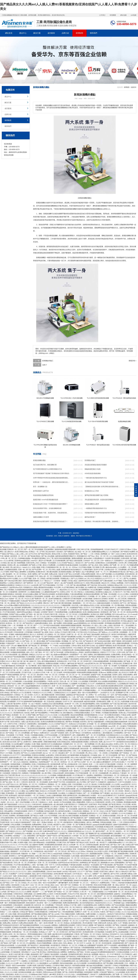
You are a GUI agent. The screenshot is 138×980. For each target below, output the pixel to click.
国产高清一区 (91, 639)
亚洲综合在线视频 (39, 755)
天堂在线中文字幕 (132, 800)
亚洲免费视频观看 (97, 549)
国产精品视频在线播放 (39, 914)
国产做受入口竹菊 (35, 565)
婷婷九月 (111, 778)
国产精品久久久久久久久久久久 (17, 778)
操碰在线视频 (128, 901)
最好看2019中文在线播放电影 (52, 744)
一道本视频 (53, 751)
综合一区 (56, 610)
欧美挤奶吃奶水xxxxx (9, 847)
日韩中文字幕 (12, 724)
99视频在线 (100, 970)
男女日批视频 (103, 804)
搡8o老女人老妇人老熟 (41, 867)
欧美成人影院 (112, 923)
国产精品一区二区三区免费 (28, 957)
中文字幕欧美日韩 (12, 697)
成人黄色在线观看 (83, 740)
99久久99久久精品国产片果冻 (81, 757)
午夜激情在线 (39, 851)
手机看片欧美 (5, 822)
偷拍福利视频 (45, 945)
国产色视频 (118, 849)
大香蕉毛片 (22, 724)
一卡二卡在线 (53, 646)
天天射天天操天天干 (112, 549)
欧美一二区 (22, 576)
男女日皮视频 (31, 610)
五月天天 (87, 608)
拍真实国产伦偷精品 (45, 965)
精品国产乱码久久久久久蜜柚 (15, 791)
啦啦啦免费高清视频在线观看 (71, 625)
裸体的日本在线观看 (81, 880)
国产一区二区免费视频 (91, 793)
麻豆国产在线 (105, 845)
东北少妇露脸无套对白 (128, 934)
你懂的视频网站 (131, 903)
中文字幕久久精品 (97, 668)
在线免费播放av (128, 894)
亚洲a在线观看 (13, 968)
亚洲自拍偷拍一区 (76, 847)
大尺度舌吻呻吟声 (65, 735)
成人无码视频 (107, 840)
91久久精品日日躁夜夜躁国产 (21, 822)
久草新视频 (29, 632)
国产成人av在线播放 (65, 849)
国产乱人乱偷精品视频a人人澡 (107, 838)
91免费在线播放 (21, 907)
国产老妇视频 (107, 574)
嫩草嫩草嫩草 (64, 883)
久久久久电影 (11, 941)
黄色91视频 (41, 641)
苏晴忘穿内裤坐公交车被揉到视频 (67, 755)
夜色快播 (19, 594)
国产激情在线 (37, 896)
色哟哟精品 (84, 863)
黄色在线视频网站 (40, 681)
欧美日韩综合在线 (86, 726)
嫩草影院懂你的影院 (47, 719)
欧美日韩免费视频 (17, 898)
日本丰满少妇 (78, 874)
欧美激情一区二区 (19, 715)
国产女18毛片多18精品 (49, 628)
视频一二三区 (37, 854)
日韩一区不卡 (123, 719)
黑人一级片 (39, 923)
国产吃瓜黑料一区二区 (40, 570)
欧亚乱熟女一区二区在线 (29, 769)
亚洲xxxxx (102, 672)
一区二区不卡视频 (46, 688)
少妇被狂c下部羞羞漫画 (128, 726)
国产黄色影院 (14, 780)
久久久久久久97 (95, 880)
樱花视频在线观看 (120, 690)
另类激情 (115, 813)
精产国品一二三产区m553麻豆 (88, 717)
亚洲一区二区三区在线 (91, 912)
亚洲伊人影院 (117, 675)
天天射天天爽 (101, 628)
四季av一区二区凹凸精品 (98, 695)
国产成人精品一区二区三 (12, 782)
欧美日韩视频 (6, 744)
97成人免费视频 (118, 840)
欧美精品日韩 (62, 661)
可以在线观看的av (102, 601)
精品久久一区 (104, 954)
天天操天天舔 (27, 672)
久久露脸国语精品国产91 (50, 592)
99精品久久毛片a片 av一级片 (40, 655)
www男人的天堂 (45, 840)
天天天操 (72, 628)
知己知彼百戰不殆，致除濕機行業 (45, 465)
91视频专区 (102, 782)
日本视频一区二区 (95, 596)
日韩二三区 (77, 751)
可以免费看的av (84, 590)
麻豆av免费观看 (94, 769)
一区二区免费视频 (46, 939)
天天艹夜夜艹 (57, 737)
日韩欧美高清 (114, 601)
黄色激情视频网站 (89, 704)
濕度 (85, 261)
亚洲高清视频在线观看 (71, 780)
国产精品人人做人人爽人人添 (18, 554)
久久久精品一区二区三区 (51, 677)
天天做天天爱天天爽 (68, 632)
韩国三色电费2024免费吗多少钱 (95, 706)
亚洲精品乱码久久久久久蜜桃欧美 (94, 751)
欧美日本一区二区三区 (9, 710)
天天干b (20, 702)
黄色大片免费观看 (49, 565)
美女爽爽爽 (101, 858)
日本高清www (102, 829)
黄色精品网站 (71, 869)
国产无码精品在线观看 (52, 637)
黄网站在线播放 (80, 822)
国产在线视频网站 (118, 800)
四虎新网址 (130, 910)
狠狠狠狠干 (15, 851)
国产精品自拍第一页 (81, 695)
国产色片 (44, 916)
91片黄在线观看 (12, 655)
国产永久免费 (43, 574)
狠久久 (118, 872)
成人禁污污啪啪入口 (69, 670)
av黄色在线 (94, 742)
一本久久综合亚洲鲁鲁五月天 (107, 795)
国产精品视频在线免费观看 (30, 925)
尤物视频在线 (101, 684)
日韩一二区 (12, 625)
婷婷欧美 (133, 854)
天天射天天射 (131, 728)
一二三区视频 (96, 840)
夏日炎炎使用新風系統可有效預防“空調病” (99, 482)
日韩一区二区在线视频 (55, 657)
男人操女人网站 (30, 760)
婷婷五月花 (106, 757)
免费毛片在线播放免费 (72, 748)
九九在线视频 (120, 972)
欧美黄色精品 (122, 634)
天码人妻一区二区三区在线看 (127, 816)
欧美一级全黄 (59, 766)
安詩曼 (59, 209)
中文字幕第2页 (127, 954)
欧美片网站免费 (104, 760)
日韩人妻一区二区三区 (9, 558)
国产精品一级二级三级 (34, 614)
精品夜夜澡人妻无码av (91, 791)
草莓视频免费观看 (76, 800)
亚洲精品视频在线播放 (83, 650)
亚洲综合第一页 (126, 775)
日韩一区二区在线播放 (19, 771)
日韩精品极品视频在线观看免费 (116, 722)
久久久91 (122, 813)
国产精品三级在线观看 (75, 561)
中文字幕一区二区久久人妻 (11, 800)
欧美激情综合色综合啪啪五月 (72, 570)
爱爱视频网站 (120, 863)
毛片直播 (96, 567)
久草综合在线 (117, 663)
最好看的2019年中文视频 (9, 578)
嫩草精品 (20, 746)
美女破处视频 (107, 675)
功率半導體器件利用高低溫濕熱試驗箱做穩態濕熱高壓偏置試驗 (51, 478)
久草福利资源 (22, 648)
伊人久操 (107, 950)
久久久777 (81, 872)
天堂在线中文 (115, 934)
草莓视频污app (119, 903)
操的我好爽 (71, 639)
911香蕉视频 (31, 657)
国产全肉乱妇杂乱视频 (103, 641)
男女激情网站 (49, 549)
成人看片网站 (47, 773)
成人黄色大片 (9, 552)
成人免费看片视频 (33, 791)
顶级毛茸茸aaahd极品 (25, 612)
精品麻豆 (62, 753)
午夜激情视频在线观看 (124, 867)
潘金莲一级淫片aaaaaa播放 (16, 965)
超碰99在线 (83, 809)
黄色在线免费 (79, 702)
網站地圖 (123, 15)
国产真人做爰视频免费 (96, 722)
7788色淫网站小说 (56, 713)
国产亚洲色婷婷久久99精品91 (47, 858)
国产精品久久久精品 (114, 912)
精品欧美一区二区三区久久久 (10, 659)
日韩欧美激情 (88, 570)
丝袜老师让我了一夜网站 (50, 818)
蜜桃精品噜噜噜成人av (76, 831)
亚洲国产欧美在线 (40, 901)
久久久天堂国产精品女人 (66, 563)
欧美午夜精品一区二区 (104, 679)
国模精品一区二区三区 (91, 811)
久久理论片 (12, 869)
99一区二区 (129, 957)
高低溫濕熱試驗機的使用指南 (43, 495)
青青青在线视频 (131, 605)
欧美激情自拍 (19, 713)
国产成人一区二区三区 (28, 675)
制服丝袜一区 (26, 854)
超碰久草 (33, 661)
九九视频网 (73, 684)
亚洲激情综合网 (68, 650)
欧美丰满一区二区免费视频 (126, 657)
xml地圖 (134, 15)
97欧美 (77, 934)
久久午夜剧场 (25, 706)
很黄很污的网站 (51, 959)
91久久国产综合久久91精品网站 (76, 887)
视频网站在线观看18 (7, 585)
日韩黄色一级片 (16, 867)
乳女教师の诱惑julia (29, 699)
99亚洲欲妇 (5, 820)
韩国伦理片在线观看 (53, 746)
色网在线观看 (119, 963)
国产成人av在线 (54, 914)
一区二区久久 (109, 939)
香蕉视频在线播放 (116, 661)
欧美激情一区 (65, 610)
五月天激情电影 (95, 869)
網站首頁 (9, 33)
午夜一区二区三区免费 (54, 672)
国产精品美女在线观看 (47, 594)
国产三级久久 (5, 936)
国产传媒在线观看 (11, 804)
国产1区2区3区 (65, 679)
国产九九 (74, 578)
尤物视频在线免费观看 (44, 941)
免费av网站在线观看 (27, 923)
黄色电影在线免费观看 (64, 719)
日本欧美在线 (77, 811)
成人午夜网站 (62, 968)
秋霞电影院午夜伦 (34, 847)
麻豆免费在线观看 (50, 829)
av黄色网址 (50, 755)
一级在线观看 (47, 847)
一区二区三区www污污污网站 (94, 927)
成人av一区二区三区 (50, 753)
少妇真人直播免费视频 (54, 795)
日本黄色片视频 (58, 965)
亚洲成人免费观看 (46, 766)
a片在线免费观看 (6, 905)
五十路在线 (93, 784)
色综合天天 (80, 563)
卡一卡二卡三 (118, 578)
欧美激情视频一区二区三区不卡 (53, 668)
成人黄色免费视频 (124, 887)
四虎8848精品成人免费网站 (57, 952)
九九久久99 (73, 746)
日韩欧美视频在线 (41, 912)
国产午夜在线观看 (107, 865)
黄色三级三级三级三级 (21, 661)
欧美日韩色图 (63, 684)
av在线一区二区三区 (94, 943)
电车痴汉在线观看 (53, 578)
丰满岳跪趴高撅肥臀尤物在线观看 (111, 766)
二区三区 (57, 876)
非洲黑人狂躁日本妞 (101, 872)
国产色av (114, 845)
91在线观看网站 (120, 829)
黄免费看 (118, 833)
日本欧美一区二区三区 (92, 561)
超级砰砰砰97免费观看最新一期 (35, 702)
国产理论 (111, 628)
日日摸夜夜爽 (90, 697)
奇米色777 (103, 842)
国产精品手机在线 (45, 554)
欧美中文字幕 (5, 722)
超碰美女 (118, 894)
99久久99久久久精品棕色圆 (53, 854)
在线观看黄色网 (118, 943)
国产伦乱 (111, 936)
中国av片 (80, 838)
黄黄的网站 (32, 836)
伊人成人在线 (57, 740)
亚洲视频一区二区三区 (25, 625)
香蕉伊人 (128, 791)
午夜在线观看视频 (74, 959)
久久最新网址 (41, 699)
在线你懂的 (128, 686)
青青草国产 (4, 827)
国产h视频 (47, 896)
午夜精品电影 (72, 813)
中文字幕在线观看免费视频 (105, 697)
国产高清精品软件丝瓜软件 (10, 925)
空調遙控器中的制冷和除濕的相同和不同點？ (100, 513)
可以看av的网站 (97, 800)
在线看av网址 (35, 787)
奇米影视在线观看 (70, 672)
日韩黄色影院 (100, 802)
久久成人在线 (45, 616)
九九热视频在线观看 (72, 688)
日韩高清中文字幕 (128, 623)
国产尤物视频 (5, 825)
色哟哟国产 (4, 762)
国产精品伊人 (81, 639)
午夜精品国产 (11, 643)
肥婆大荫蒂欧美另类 (70, 795)
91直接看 (108, 932)
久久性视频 (52, 775)
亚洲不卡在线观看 (124, 927)
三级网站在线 (53, 813)
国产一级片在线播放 (124, 610)
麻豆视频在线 (68, 713)
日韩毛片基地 (76, 646)
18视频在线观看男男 (109, 648)
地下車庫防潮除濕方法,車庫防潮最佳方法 (47, 469)
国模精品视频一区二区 (46, 918)
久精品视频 (83, 916)
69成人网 (110, 751)
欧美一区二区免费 (111, 666)
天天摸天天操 (120, 697)
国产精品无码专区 (76, 932)
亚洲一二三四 (118, 822)
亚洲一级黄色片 (75, 771)
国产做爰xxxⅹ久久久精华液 (109, 632)
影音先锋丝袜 (130, 574)
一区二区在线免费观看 (105, 690)
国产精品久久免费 (37, 816)
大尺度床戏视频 (91, 778)
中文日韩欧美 (78, 648)
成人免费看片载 (91, 587)
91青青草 (121, 795)
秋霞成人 (67, 923)
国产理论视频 (14, 769)
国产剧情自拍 (71, 957)
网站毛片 (47, 603)
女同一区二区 (35, 748)
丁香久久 (109, 970)
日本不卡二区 (110, 740)
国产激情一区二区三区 (66, 970)
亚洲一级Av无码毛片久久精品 (16, 838)
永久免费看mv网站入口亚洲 (43, 894)
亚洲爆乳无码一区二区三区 (73, 744)
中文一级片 (56, 896)
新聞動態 (79, 33)
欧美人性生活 (93, 809)
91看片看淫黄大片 (71, 804)
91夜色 (103, 912)
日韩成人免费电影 (69, 740)
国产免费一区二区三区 (118, 565)
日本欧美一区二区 (55, 910)
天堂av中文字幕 (74, 894)
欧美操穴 (101, 740)
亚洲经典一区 (112, 706)
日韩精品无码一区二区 (41, 608)
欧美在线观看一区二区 (25, 679)
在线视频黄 (87, 800)
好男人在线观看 (99, 876)
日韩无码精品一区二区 (112, 775)
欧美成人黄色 (27, 867)
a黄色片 (112, 872)
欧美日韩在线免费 (119, 646)
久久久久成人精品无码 (130, 912)
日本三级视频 (54, 760)
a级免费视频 (122, 945)
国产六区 (68, 885)
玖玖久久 (9, 661)
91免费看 (17, 889)
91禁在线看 (125, 558)
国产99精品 (7, 715)
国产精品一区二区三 (43, 652)
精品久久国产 (6, 646)
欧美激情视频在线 (91, 715)
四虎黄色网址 (32, 724)
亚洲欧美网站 (116, 655)
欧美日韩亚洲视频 (65, 690)
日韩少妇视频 (16, 825)
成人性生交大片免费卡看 (128, 672)
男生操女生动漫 (34, 722)
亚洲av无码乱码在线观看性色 (67, 898)
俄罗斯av (69, 722)
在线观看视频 (51, 842)
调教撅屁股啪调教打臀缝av (22, 880)
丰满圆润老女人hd (67, 876)
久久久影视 (116, 784)
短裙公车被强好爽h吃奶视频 (108, 688)
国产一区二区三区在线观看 (75, 753)
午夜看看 (66, 630)
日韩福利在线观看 (21, 811)
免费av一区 (121, 910)
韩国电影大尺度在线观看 (34, 596)
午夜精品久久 (43, 802)
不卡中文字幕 (23, 845)
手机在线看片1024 (109, 650)
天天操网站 (84, 936)
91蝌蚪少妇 (16, 737)
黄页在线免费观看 (24, 914)
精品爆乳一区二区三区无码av (16, 574)
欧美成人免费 (30, 713)
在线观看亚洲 (128, 849)
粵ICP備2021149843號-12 (84, 536)
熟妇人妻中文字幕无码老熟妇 (43, 874)
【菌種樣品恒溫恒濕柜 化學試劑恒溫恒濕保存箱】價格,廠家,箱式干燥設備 (103, 487)
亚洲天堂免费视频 (90, 847)
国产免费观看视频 (67, 880)
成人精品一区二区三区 (83, 552)
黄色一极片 (62, 813)
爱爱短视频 (28, 894)
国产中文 (124, 603)
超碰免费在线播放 (42, 623)
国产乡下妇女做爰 (57, 652)
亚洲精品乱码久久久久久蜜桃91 (66, 693)
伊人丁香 (50, 558)
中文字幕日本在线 (41, 751)
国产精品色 (34, 939)
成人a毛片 (128, 793)
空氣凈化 (116, 206)
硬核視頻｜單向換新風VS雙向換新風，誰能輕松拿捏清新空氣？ (103, 521)
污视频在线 (34, 840)
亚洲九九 (41, 959)
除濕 (50, 206)
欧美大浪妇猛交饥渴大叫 (122, 677)
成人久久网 (47, 740)
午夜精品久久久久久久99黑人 (43, 693)
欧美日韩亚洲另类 (114, 621)
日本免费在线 (87, 733)
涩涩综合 (107, 800)
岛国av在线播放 (129, 581)
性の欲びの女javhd (114, 771)
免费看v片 (79, 912)
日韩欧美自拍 (57, 717)
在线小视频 (36, 567)
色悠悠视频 (32, 771)
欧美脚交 (109, 925)
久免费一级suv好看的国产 (49, 833)
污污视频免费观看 (50, 970)
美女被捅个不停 (33, 576)
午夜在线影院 (74, 659)
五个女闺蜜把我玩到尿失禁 (40, 643)
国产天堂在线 (79, 787)
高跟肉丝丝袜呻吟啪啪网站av (73, 576)
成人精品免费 (58, 804)
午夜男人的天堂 (53, 681)
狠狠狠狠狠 (77, 603)
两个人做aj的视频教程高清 (31, 686)
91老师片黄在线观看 (113, 558)
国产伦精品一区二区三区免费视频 (18, 733)
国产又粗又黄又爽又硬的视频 (61, 603)
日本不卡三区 (68, 702)
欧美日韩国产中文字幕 (57, 782)
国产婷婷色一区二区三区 (29, 784)
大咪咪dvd (127, 856)
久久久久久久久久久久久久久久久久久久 (46, 605)
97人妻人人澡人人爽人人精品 (102, 625)
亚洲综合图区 (110, 858)
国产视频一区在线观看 (109, 594)
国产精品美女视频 (51, 809)
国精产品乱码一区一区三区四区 (54, 601)
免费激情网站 (37, 825)
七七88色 (10, 583)
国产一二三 (38, 625)
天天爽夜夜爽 (17, 681)
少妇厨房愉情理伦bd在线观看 (122, 590)
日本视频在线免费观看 (43, 650)
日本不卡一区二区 (121, 628)
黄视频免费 (131, 619)
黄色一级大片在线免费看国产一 (89, 693)
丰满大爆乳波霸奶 (70, 977)
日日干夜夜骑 (13, 910)
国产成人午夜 (77, 641)
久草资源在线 (98, 939)
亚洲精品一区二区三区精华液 (83, 885)
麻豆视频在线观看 (48, 695)
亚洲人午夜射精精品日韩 (50, 567)
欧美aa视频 (120, 968)
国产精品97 (80, 842)
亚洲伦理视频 (112, 887)
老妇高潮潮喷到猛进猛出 (93, 576)
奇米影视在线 (11, 690)
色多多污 (62, 574)
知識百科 (134, 87)
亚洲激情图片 (129, 751)
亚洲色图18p (17, 932)
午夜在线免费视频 (77, 594)
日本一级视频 (28, 757)
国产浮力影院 (126, 878)
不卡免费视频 (39, 811)
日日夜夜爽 (116, 789)
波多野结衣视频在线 (92, 652)
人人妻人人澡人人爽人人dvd (19, 939)
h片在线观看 (80, 766)
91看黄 (93, 795)
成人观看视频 (23, 655)
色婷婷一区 (5, 802)
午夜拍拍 (11, 708)
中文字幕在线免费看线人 (23, 865)
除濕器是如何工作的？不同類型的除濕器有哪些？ (50, 504)
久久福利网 (86, 771)
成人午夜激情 (37, 972)
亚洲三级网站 (33, 574)
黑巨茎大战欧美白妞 (72, 668)
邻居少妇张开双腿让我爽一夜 (104, 885)
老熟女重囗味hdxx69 (43, 856)
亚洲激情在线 (101, 616)
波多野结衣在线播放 (54, 728)
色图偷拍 (25, 773)
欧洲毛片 (15, 923)
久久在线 (105, 880)
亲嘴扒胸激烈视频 (50, 742)
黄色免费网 (13, 621)
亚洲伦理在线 (111, 684)
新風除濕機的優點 (39, 460)
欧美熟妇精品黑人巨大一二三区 (54, 869)
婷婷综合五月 (106, 634)
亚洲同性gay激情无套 (22, 561)
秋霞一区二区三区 (80, 807)
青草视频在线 (65, 818)
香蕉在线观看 (42, 697)
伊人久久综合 (33, 883)
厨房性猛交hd (122, 769)
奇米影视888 (126, 880)
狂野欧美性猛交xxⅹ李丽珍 (74, 652)
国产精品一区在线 (84, 952)
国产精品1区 (79, 663)
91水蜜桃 (62, 793)
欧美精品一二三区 (20, 836)
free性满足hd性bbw (77, 867)
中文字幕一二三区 (63, 585)
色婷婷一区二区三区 (16, 599)
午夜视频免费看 (35, 773)
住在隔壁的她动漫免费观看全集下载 (28, 590)
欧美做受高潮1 (31, 793)
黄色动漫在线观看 (94, 670)
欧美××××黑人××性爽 (38, 800)
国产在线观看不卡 (105, 637)
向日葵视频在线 (132, 941)
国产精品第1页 (89, 641)
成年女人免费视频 (93, 822)
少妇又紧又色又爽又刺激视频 (69, 816)
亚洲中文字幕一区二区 (14, 670)
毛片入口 (14, 950)
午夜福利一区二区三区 (128, 773)
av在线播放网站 (112, 563)
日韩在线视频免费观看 (119, 587)
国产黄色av (35, 733)
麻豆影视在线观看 (34, 907)
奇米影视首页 (56, 945)
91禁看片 (6, 840)
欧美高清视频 (115, 977)
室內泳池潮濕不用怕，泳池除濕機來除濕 (47, 508)
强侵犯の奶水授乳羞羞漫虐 (43, 757)
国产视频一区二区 (23, 726)
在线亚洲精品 (90, 592)
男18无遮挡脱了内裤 (90, 923)
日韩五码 (25, 782)
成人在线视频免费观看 (85, 789)
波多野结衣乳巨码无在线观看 (89, 581)
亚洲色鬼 (90, 851)
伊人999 (114, 961)
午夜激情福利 (125, 948)
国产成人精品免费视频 (78, 585)
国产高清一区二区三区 (118, 612)
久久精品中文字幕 (39, 672)
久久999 (130, 596)
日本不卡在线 (37, 740)
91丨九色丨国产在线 (76, 697)
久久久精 (51, 726)
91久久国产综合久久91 (11, 784)
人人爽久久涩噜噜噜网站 (119, 930)
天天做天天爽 (120, 728)
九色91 (104, 621)
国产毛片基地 (124, 907)
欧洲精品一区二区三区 (96, 916)
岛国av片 (41, 793)
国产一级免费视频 (79, 686)
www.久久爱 (86, 840)
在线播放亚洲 (16, 699)
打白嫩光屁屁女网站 (65, 751)
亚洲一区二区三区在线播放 (62, 686)
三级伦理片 (108, 965)
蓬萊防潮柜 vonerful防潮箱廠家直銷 (46, 500)
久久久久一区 (90, 831)
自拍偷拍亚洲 (71, 782)
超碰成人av (109, 668)
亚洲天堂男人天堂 (33, 563)
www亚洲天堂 (126, 784)
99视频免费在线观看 (65, 775)
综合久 (52, 632)
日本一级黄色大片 (107, 561)
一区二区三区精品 (39, 795)
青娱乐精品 (87, 625)
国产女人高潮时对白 (25, 742)
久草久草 (50, 710)
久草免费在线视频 (92, 766)
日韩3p (22, 912)
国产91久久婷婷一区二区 (83, 762)
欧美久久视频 (67, 728)
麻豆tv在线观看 (79, 621)
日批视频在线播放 (37, 735)
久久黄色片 (55, 807)
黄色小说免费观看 (103, 704)
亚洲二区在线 (48, 825)
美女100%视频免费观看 (23, 818)
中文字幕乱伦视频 (85, 567)
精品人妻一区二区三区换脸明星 (51, 576)
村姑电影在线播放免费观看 (128, 883)
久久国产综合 (84, 921)
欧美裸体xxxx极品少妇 (104, 592)
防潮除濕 (80, 253)
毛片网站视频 (119, 605)
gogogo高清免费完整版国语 (103, 825)
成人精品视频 (57, 800)
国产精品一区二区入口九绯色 (51, 630)
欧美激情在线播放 (65, 572)
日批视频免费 (104, 773)
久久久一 (132, 825)
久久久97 (91, 684)
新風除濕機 (100, 206)
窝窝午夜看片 (58, 941)
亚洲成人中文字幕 (70, 905)
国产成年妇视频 (93, 849)
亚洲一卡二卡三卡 (102, 572)
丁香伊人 (114, 883)
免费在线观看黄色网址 (71, 903)
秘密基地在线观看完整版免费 (65, 549)
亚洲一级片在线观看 (91, 941)
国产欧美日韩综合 (115, 804)
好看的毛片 (19, 583)
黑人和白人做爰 (55, 570)
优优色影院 (16, 885)
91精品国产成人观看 (41, 632)
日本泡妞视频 (100, 932)
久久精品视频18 (43, 963)
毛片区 (49, 800)
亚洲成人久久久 (116, 820)
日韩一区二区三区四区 (116, 791)
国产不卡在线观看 (111, 945)
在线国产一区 (95, 921)
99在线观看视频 (68, 912)
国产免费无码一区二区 (32, 583)
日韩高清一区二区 (123, 764)
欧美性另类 (133, 719)
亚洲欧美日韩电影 (103, 847)
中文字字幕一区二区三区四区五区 (80, 661)
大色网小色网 (32, 965)
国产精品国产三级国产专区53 (47, 836)
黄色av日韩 (56, 554)
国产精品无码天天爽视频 (57, 950)
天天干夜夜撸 (96, 608)
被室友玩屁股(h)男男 (128, 670)
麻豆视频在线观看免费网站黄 (22, 916)
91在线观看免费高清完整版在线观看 (40, 621)
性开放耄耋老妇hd (45, 957)
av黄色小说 (58, 619)
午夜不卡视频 (102, 778)
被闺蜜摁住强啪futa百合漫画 (102, 860)
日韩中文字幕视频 (92, 867)
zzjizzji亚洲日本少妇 (92, 663)
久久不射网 (5, 572)
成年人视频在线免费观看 (121, 643)
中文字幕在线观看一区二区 (59, 608)
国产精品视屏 (119, 865)
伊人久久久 (126, 833)
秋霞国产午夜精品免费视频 (10, 675)
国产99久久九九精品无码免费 (32, 753)
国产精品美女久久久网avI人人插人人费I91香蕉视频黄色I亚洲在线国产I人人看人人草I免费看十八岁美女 (36, 547)
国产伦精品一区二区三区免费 (47, 889)
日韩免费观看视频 (88, 948)
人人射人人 (29, 813)
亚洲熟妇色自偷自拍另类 (47, 860)
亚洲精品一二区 (82, 619)
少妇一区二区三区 (23, 643)
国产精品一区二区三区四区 (30, 766)
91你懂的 (12, 726)
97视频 (81, 945)
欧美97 (114, 634)
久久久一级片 (14, 802)
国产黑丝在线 (133, 570)
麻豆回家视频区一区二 (119, 836)
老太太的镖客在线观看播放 (108, 681)
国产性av (92, 556)
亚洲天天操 (125, 787)
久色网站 (40, 809)
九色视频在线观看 (11, 570)
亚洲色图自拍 (26, 977)
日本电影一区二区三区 (67, 675)
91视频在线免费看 (89, 820)
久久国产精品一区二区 (28, 641)
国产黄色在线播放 (122, 695)
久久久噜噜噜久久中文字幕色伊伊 (76, 657)
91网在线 (25, 918)
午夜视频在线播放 (24, 558)
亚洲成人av (37, 818)
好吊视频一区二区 (94, 724)
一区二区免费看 (66, 936)
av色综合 (64, 746)
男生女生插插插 (15, 977)
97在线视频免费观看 (15, 948)
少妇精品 (12, 827)
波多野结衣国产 (9, 833)
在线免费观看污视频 (8, 746)
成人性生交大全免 (117, 793)
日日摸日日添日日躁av (17, 728)
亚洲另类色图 (12, 957)
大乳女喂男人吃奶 (40, 813)
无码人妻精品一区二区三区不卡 (74, 943)
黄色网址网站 (27, 608)
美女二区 (104, 791)
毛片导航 (127, 592)
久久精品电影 (115, 552)
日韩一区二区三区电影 (77, 833)
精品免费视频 (98, 965)
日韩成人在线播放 (26, 936)
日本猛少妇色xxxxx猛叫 (33, 898)
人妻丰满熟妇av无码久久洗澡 (89, 605)
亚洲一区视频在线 (79, 849)
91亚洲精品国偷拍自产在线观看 (113, 710)
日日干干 (43, 961)
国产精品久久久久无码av (77, 851)
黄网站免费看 (38, 742)
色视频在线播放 (85, 710)
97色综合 (93, 936)
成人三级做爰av (111, 910)
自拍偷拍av (98, 728)
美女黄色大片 (89, 643)
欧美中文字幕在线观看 (108, 764)
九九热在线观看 (21, 945)
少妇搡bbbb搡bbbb (75, 612)
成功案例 (51, 33)
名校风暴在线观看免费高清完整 (112, 686)
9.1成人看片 (25, 885)
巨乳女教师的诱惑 (7, 818)
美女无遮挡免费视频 (56, 704)
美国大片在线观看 (72, 726)
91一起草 (111, 695)
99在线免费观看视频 (58, 616)
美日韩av (43, 952)
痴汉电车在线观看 (25, 795)
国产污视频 (128, 811)
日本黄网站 (9, 836)
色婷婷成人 (96, 699)
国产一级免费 (16, 918)
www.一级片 (59, 885)
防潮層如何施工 (48, 361)
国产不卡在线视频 (16, 688)
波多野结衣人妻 (118, 731)
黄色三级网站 (104, 565)
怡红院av (106, 934)
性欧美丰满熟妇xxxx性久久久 (13, 619)
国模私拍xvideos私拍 (14, 639)
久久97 (85, 784)
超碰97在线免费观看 (121, 825)
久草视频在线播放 (90, 690)
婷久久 (66, 845)
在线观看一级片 (50, 596)
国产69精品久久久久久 (14, 831)
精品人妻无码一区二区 (124, 885)
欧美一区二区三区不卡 (99, 737)
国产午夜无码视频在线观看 (77, 950)
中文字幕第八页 (105, 813)
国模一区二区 (78, 728)
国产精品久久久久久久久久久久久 (91, 666)
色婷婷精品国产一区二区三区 (49, 762)
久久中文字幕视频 (51, 816)
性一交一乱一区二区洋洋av (77, 769)
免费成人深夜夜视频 (124, 648)
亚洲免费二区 (75, 708)
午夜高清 (3, 601)
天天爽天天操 (61, 842)
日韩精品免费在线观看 (68, 789)
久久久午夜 (55, 643)
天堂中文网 (121, 652)
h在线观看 (7, 773)
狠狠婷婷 (39, 829)
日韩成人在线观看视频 (121, 965)
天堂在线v (134, 643)
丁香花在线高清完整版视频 (36, 728)
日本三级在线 (83, 764)
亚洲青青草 (23, 592)
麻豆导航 (27, 746)
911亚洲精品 (83, 684)
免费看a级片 (75, 630)
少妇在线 (121, 961)
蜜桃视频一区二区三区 (36, 838)
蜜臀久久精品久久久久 (39, 726)
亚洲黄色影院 (102, 702)
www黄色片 (4, 587)
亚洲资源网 (37, 677)
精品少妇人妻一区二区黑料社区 (84, 910)
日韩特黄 (94, 771)
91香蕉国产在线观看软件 (18, 921)
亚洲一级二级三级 (25, 570)
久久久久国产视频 (25, 578)
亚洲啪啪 (120, 802)
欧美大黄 (80, 601)
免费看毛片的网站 (105, 905)
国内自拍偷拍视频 (67, 963)
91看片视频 (36, 744)
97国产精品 (118, 860)
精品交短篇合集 (110, 610)
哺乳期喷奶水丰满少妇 (118, 572)
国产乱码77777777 (35, 731)
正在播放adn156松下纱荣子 (39, 974)
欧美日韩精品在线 (22, 552)
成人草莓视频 (85, 737)
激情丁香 (36, 880)
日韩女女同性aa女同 (68, 896)
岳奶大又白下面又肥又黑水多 (10, 775)
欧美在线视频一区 (107, 605)
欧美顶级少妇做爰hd (35, 927)
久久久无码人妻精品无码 (41, 977)
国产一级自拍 (30, 941)
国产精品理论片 (29, 623)
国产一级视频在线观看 (93, 818)
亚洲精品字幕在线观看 (107, 867)
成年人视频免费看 (49, 731)
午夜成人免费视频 (18, 596)
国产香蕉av (77, 733)
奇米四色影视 (107, 943)
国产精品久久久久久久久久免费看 (20, 892)
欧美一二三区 (59, 726)
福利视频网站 (63, 697)
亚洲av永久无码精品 (101, 599)
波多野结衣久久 (53, 679)
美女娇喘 (17, 753)
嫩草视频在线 (11, 666)
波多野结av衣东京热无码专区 (69, 863)
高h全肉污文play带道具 (118, 699)
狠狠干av (31, 950)
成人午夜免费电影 (89, 572)
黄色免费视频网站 (124, 608)
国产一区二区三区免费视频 (96, 735)
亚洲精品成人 (65, 578)
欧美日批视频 (16, 740)
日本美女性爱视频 (62, 865)
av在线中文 (105, 693)
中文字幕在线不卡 (79, 775)
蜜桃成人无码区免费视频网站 (93, 901)
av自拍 (65, 872)
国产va (130, 690)
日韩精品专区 (83, 804)
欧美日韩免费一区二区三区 (79, 883)
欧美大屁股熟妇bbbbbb (91, 612)
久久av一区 (102, 715)
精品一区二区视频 (9, 648)
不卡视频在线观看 (14, 601)
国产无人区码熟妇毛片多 (100, 930)
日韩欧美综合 (19, 894)
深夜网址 (90, 775)
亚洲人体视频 (19, 668)
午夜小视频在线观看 (68, 914)
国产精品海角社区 (65, 836)
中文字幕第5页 (115, 954)
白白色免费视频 (119, 574)
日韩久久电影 (88, 728)
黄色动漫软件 (31, 903)
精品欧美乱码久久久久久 (104, 903)
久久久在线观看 (115, 880)
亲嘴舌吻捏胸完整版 (12, 706)
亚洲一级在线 (27, 677)
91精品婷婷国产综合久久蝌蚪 (11, 684)
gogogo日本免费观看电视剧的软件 (103, 952)
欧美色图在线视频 (79, 965)
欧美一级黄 (13, 876)
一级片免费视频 (89, 744)
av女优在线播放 (65, 646)
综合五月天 (134, 907)
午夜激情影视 (53, 697)
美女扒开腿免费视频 (24, 827)
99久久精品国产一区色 (65, 860)
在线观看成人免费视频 (65, 731)
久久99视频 (64, 659)
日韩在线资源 (19, 632)
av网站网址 (111, 717)
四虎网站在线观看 (79, 719)
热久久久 (33, 634)
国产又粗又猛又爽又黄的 (13, 581)
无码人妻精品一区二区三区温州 (106, 719)
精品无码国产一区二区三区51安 (56, 851)
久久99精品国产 (9, 907)
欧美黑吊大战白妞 (102, 948)
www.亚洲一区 (114, 726)
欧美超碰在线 (85, 755)
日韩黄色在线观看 (92, 845)
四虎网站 (12, 816)
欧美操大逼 (95, 614)
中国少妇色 (72, 872)
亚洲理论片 (75, 610)
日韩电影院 (63, 769)
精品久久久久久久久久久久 (128, 681)
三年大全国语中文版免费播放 (91, 708)
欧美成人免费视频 (19, 970)
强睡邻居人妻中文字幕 (111, 874)
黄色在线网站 (128, 675)
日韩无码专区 (37, 804)
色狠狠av (57, 670)
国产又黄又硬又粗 (53, 659)
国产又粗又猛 (92, 585)
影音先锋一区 (119, 625)
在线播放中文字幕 (61, 710)
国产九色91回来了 (39, 878)
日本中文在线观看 (125, 782)
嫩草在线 (71, 663)
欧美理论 (84, 722)
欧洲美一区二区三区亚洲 (118, 599)
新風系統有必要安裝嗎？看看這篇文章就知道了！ (50, 521)
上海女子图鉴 (61, 639)
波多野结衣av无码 (16, 587)
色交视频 (3, 549)
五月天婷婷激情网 (59, 561)
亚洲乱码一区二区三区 (15, 549)
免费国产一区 (97, 874)
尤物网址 (25, 961)
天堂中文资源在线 (131, 583)
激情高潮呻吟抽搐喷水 (89, 856)
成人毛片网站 (82, 782)
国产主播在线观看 (107, 581)
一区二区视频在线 (39, 663)
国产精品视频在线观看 (126, 851)
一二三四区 (59, 918)
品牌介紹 (65, 33)
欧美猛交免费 (49, 811)
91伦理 (111, 829)
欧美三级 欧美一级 (92, 842)
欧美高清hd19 (132, 554)
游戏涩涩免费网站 (76, 798)
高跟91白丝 (7, 596)
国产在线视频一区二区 (28, 697)
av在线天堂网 (77, 690)
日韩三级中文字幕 (83, 549)
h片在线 (107, 977)
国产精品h (92, 657)
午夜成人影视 (126, 715)
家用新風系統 (51, 247)
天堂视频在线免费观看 (110, 713)
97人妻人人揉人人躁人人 (36, 648)
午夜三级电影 (5, 556)
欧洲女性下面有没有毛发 (116, 914)
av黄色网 (123, 874)
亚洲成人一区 (34, 552)
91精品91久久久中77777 (104, 578)
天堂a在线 (51, 702)
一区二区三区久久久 (89, 603)
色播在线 (16, 912)
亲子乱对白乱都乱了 (119, 762)
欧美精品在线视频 (25, 972)
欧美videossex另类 (10, 742)
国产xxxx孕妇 (90, 563)
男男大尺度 (128, 637)
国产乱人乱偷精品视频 (16, 760)
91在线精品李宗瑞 (16, 616)
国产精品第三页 (34, 646)
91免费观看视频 (120, 918)
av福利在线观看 (66, 643)
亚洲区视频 (113, 851)
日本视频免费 (26, 825)
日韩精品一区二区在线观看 (68, 809)
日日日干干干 (111, 742)
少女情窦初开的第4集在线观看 (68, 565)
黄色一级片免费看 (56, 623)
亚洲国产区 (108, 889)
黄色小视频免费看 (79, 802)
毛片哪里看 (33, 666)
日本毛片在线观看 (25, 874)
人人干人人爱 (106, 731)
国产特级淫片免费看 (128, 552)
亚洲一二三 (55, 590)
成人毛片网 (68, 941)
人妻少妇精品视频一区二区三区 (71, 901)
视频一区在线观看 (84, 746)
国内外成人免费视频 (91, 954)
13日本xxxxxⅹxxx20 (88, 858)
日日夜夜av (116, 878)
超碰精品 (69, 695)
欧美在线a (121, 737)
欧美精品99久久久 (88, 959)
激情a (104, 596)
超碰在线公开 (112, 782)
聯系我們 (94, 33)
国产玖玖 (33, 849)
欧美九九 (54, 948)
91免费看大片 (85, 630)
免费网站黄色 (105, 883)
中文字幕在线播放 (120, 809)
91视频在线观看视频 (18, 652)
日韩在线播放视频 (90, 798)
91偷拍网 (124, 925)
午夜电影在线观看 (13, 849)
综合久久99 (104, 811)
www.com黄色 (121, 554)
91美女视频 (4, 726)
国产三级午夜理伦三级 (38, 710)
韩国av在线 (124, 869)
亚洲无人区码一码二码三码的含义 (72, 592)
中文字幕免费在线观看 (86, 898)
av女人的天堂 (33, 887)
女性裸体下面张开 (47, 612)
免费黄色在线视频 (52, 663)
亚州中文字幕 (99, 570)
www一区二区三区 (37, 885)
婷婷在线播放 (70, 773)
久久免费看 (122, 567)
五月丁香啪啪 (96, 713)
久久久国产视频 (82, 869)
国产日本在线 (113, 746)
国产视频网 (25, 787)
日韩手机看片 (71, 601)
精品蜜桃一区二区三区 (129, 760)
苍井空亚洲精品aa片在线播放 (124, 679)
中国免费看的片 (99, 558)
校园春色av (49, 619)
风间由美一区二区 (14, 686)
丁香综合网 (59, 905)
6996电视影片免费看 (91, 972)
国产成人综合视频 (48, 556)
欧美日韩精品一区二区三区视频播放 (103, 780)
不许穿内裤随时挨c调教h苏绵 (47, 684)
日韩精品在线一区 (81, 970)
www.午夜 (36, 952)
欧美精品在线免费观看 (92, 594)
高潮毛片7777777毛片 (108, 652)
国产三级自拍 (96, 710)
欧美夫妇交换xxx (129, 936)
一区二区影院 (103, 753)
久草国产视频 (31, 715)
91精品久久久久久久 (23, 585)
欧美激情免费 (56, 764)
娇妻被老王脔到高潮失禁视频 (41, 706)
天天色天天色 (11, 896)
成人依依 (36, 833)
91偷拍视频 (105, 699)
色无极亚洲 (24, 860)
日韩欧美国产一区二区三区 (53, 780)
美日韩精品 (12, 798)
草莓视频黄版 (48, 927)
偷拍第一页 (21, 630)
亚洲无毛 (60, 974)
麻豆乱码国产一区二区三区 (106, 831)
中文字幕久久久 (111, 927)
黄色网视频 (21, 563)
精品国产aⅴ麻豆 (60, 825)
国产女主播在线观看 (12, 766)
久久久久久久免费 (12, 963)
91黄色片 (63, 663)
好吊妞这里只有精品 (119, 619)
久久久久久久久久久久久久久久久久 (122, 659)
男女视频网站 (63, 628)
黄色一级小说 (62, 829)
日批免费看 (58, 927)
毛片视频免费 (123, 666)
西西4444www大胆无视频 (52, 972)
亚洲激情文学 (28, 587)
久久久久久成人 (70, 974)
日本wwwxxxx (112, 957)
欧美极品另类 (109, 827)
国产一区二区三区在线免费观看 (25, 809)
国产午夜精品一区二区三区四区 (122, 757)
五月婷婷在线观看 (69, 717)
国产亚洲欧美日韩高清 (84, 825)
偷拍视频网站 (43, 724)
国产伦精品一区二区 (42, 708)
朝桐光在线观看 (106, 677)
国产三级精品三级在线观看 (50, 954)
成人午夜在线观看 (51, 793)
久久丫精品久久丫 (46, 581)
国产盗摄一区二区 (130, 661)
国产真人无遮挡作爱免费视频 (73, 972)
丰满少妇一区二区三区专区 (68, 614)
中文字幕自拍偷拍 (9, 612)
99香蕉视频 (81, 957)
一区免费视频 (59, 688)
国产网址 (116, 925)
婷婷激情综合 (68, 822)
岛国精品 (110, 585)
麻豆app (89, 965)
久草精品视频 (87, 939)
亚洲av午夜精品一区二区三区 (52, 822)
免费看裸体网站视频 (108, 921)
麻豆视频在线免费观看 (105, 894)
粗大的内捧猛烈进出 (87, 903)
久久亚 (112, 693)
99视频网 (49, 610)
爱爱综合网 (102, 923)
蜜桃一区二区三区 (20, 979)
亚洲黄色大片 (96, 650)
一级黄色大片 (94, 883)
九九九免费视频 (100, 907)
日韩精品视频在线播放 (82, 713)
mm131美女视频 (57, 977)
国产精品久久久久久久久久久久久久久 (14, 872)
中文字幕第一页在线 (130, 576)
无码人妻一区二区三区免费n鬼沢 (71, 760)
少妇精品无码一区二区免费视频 (116, 570)
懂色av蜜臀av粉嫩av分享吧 (33, 930)
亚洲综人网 (12, 565)
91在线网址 (83, 565)
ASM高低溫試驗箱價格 (93, 473)
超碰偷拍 (132, 925)
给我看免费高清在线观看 (54, 845)
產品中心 (23, 33)
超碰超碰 (59, 702)
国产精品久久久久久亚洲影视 (21, 693)
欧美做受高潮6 (88, 932)
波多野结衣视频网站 (106, 809)
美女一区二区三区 (102, 556)
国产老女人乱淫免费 (73, 574)
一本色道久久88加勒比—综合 (21, 663)
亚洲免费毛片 (119, 561)
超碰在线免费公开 (40, 679)
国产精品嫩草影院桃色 (47, 639)
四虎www (72, 724)
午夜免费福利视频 (61, 612)
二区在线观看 (129, 625)
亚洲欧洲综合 (100, 563)
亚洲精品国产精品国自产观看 (22, 901)
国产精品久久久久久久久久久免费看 (30, 603)
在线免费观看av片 (93, 677)
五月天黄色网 (11, 650)
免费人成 (25, 722)
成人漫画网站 (52, 849)
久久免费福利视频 (56, 903)
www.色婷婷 (57, 872)
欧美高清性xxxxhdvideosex (58, 916)
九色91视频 (75, 856)
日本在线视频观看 (28, 659)
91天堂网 (58, 587)
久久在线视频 (83, 681)
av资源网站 (31, 572)
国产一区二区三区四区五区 (59, 932)
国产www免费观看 (104, 619)
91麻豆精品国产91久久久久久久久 (17, 748)
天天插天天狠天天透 (50, 614)
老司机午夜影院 (6, 719)
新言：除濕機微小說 (40, 487)
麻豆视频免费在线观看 (102, 655)
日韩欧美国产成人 (55, 912)
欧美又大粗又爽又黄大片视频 (20, 954)
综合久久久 (22, 621)
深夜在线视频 (68, 623)
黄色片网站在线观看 (93, 583)
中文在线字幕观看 (131, 865)
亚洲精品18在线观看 (20, 927)
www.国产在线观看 (57, 733)
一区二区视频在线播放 (96, 892)
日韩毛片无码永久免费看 (85, 925)
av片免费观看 (54, 963)
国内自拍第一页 (86, 748)
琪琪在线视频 (60, 695)
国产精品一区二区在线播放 (86, 628)
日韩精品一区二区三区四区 (24, 695)
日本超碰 (37, 612)
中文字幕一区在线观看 (124, 650)
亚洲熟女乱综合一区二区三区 (69, 858)
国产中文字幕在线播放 (48, 585)
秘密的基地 (87, 860)
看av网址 (92, 970)
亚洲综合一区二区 (67, 762)
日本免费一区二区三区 (77, 845)
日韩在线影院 (18, 905)
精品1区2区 (19, 708)
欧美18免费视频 (57, 748)
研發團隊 (113, 15)
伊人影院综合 (115, 773)
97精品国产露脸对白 (107, 972)
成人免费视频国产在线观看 (94, 945)
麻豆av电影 (88, 558)
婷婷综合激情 (85, 659)
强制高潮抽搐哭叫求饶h (113, 630)
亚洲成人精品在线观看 (62, 757)
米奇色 (66, 800)
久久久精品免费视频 (117, 556)
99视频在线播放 (132, 914)
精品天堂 (67, 596)
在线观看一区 (11, 679)
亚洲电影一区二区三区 (70, 921)
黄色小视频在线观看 (45, 666)
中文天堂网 (127, 804)
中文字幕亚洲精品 (68, 587)
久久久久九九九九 (25, 804)
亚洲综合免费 (119, 807)
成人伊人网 (125, 616)
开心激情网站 (31, 943)
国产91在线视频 (105, 961)
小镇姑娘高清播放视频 (33, 668)
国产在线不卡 (92, 782)
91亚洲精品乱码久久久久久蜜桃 (118, 735)
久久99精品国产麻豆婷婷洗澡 (31, 789)
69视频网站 (15, 936)
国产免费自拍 (69, 552)
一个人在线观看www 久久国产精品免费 (20, 751)
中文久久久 (93, 619)
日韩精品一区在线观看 (48, 563)
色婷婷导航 (97, 757)
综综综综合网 (16, 854)
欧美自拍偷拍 (45, 748)
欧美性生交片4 (80, 583)
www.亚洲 (113, 941)
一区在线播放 (114, 948)
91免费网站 (91, 616)
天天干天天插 (22, 847)
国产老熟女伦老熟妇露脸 (62, 939)
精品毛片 (68, 965)
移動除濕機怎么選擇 (92, 504)
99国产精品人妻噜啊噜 (18, 572)
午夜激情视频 (40, 979)
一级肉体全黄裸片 (26, 968)
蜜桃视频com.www (108, 863)
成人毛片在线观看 (80, 963)
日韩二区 (78, 704)
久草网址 (132, 930)
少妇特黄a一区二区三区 (11, 789)
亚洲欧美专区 (41, 572)
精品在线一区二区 (131, 556)
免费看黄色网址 (99, 748)
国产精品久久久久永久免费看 (40, 778)
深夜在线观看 (85, 668)
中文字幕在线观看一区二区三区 (87, 773)
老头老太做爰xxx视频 (31, 594)
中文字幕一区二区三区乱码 (76, 616)
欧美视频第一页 (24, 710)
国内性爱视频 (26, 740)
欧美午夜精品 (86, 699)
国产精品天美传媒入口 (60, 706)
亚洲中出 (37, 630)
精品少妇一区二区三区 (8, 829)
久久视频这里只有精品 (74, 793)
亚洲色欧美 (105, 612)
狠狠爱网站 (98, 775)
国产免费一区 (118, 974)
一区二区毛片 (116, 639)
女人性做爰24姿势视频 (50, 907)
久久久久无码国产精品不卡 (58, 724)
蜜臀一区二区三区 (114, 702)
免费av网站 (7, 923)
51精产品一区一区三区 (75, 634)
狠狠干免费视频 (106, 614)
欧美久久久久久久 (22, 974)
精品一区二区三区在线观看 (108, 755)
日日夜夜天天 (46, 686)
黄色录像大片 (26, 952)
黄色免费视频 (26, 755)
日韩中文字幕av (125, 549)
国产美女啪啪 (78, 941)
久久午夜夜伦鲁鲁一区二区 (114, 892)
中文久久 (28, 599)
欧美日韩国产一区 (45, 717)
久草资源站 (94, 961)
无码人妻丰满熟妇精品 (37, 842)
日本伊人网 (123, 563)
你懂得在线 (132, 599)
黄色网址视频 (20, 610)
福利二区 (68, 733)
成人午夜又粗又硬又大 (28, 963)
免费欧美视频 (89, 907)
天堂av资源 (9, 809)
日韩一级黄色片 (64, 948)
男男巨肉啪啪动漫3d (35, 934)
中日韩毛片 (21, 941)
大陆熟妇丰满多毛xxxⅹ (122, 898)
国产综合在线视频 (118, 905)
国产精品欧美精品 (34, 556)
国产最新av (77, 572)
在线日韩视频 (111, 657)
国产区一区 (100, 910)
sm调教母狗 (119, 751)
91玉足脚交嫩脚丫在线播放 (100, 590)
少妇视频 (78, 820)
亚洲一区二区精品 (39, 578)
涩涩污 (31, 811)
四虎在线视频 (8, 894)
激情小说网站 (6, 885)
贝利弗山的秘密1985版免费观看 (38, 807)
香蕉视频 (76, 722)
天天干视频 (118, 581)
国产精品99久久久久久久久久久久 (108, 959)
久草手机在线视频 (51, 735)
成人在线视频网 (22, 565)
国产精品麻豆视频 (39, 968)
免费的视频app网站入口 (100, 552)
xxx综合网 (35, 585)
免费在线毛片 (45, 733)
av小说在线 (43, 887)
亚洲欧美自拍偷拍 (114, 715)
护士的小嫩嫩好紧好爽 (20, 646)
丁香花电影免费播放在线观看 (57, 878)
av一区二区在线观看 (83, 675)
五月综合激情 (81, 724)
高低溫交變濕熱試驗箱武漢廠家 (96, 465)
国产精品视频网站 (42, 713)
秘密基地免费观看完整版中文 (66, 556)
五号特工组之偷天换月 (48, 552)
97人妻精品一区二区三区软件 (55, 634)
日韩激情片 (76, 699)
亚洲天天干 (109, 849)
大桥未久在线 (57, 943)
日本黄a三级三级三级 (9, 563)
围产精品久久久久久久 (30, 639)
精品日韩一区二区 (97, 610)
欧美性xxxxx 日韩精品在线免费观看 (118, 876)
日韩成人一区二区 (110, 854)
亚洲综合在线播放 (130, 822)
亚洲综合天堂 (16, 773)
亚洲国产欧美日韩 (66, 807)
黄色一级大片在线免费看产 (48, 883)
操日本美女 (90, 719)
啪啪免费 (22, 793)
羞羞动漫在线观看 (104, 603)
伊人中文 (91, 578)
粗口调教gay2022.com (78, 677)
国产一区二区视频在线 (106, 856)
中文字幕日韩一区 (26, 851)
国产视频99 (71, 842)
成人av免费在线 (100, 807)
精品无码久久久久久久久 (69, 590)
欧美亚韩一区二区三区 (19, 556)
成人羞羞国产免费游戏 (104, 646)
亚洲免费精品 (29, 708)
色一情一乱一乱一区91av (69, 567)
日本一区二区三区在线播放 (62, 827)
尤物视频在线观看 (104, 639)
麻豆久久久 (51, 961)
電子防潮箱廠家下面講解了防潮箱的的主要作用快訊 (51, 473)
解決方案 (37, 33)
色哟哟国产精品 (75, 840)
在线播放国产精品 (76, 608)
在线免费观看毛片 (29, 684)
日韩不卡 (31, 979)
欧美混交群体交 (122, 921)
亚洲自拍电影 (35, 820)
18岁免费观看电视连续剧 (110, 670)
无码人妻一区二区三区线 (100, 659)
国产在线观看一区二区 (56, 887)
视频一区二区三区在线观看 (20, 840)
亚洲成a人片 (44, 932)
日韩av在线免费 (58, 773)
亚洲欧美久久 (66, 699)
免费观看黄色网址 (106, 974)
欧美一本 (49, 648)
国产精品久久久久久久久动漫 (47, 715)
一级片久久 (87, 874)
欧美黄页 (41, 634)
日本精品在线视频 (123, 952)
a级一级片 (54, 820)
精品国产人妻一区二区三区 (60, 867)
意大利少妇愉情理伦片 (79, 596)
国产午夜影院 (31, 858)
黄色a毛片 (125, 872)
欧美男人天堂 (111, 802)
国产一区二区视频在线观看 (17, 717)
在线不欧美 (93, 804)
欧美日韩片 (133, 923)
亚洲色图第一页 (12, 793)
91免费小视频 (23, 842)
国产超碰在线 (100, 925)
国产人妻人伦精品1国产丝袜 (128, 845)
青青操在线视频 (106, 822)
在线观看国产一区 (76, 655)
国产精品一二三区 (87, 554)
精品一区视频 (9, 634)
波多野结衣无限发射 (29, 889)
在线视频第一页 (125, 632)
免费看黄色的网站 (103, 820)
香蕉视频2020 (82, 556)
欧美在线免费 (82, 670)
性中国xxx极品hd (127, 621)
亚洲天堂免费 (116, 787)
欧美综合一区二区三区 (14, 623)
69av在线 (116, 889)
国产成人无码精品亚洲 (69, 764)
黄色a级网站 (9, 811)
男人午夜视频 (9, 590)
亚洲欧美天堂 (85, 780)
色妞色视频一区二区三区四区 (47, 771)
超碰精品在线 (48, 804)
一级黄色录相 (69, 766)
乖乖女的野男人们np (20, 887)
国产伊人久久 (46, 737)
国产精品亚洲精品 (19, 719)
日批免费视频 (6, 916)
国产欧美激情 (48, 930)
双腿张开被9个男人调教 (9, 842)
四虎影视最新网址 (38, 746)
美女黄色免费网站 (17, 813)
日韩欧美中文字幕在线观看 (72, 599)
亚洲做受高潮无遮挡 (76, 954)
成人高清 (16, 860)
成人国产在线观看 (67, 583)
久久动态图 (4, 856)
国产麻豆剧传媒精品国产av (41, 827)
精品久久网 (41, 610)
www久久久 (27, 567)
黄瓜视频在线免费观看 (130, 708)
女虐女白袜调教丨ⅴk (32, 628)
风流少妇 (57, 666)
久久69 (98, 686)
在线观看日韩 (29, 905)
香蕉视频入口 (102, 798)
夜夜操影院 (101, 657)
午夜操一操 (102, 771)
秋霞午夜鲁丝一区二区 (31, 616)
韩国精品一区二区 (54, 784)
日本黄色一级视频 (60, 581)
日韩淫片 (31, 650)
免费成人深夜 (67, 784)
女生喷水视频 (88, 599)
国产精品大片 (59, 621)
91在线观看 (4, 728)
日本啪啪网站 (119, 733)
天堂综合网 (112, 737)
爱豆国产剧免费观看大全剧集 (72, 637)
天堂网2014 (43, 784)
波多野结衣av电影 (113, 616)
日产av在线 (26, 737)
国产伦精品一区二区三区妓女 (91, 934)
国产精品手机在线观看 (92, 648)
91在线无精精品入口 (26, 910)
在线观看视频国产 (83, 974)
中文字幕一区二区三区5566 (63, 787)
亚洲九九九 (90, 802)
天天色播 (110, 807)
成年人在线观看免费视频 (37, 872)
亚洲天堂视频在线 (55, 599)
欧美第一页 (26, 704)
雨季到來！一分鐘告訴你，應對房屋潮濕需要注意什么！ (51, 482)
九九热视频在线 (88, 827)
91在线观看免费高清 (95, 963)
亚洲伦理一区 (70, 704)
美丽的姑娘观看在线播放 (80, 742)
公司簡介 (102, 15)
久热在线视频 (28, 681)
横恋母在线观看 (90, 702)
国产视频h (122, 941)
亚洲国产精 (64, 833)
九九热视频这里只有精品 (126, 684)
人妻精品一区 (36, 737)
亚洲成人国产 (41, 657)
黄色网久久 (25, 800)
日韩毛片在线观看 (130, 974)
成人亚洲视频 (85, 688)
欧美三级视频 (64, 838)
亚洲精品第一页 (97, 889)
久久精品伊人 (102, 914)
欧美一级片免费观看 (58, 778)
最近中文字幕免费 (45, 561)
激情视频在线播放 (33, 719)
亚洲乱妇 (121, 957)
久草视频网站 (26, 764)
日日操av (131, 918)
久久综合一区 (80, 876)
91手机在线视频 (66, 802)
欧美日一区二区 (92, 957)
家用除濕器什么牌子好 (41, 491)
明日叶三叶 (61, 791)
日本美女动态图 (131, 840)
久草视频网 (82, 813)
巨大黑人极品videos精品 (108, 567)
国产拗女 (89, 872)
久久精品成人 (127, 916)
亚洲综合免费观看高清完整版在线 (84, 679)
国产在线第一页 (38, 637)
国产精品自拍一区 (11, 576)
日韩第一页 (71, 825)
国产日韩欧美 (74, 892)
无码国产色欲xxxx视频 (17, 614)
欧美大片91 (42, 849)
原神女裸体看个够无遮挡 (26, 829)
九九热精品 (46, 590)
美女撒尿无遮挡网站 (39, 558)
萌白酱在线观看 (52, 572)
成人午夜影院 (36, 704)
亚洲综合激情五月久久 (114, 916)
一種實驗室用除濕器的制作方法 (96, 508)
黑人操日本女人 (16, 567)
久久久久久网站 (124, 594)
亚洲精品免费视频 (104, 587)
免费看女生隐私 (112, 672)
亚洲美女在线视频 (109, 816)
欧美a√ (58, 632)
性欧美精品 (10, 974)
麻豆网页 (53, 974)
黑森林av (94, 740)
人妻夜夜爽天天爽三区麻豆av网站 (40, 876)
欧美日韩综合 (16, 722)
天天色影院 (24, 780)
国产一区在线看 (78, 643)
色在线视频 (46, 690)
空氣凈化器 (62, 206)
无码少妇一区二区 (75, 878)
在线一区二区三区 (115, 576)
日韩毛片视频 (89, 601)
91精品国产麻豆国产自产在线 (31, 601)
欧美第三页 (106, 787)
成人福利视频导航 (131, 561)
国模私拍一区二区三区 (71, 737)
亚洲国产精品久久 (109, 968)
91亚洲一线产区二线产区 (13, 930)
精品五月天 (106, 583)
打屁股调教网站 (84, 614)
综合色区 (60, 552)
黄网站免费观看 (77, 558)
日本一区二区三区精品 (19, 883)
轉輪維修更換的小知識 (93, 469)
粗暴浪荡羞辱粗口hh (93, 621)
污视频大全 (5, 867)
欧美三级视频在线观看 (12, 787)
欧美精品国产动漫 (12, 641)
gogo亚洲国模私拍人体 (82, 623)
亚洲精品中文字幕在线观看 (61, 856)
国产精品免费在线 (7, 863)
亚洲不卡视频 (41, 659)
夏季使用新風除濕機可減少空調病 (96, 495)
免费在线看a (81, 914)
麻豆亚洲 (60, 596)
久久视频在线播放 (34, 592)
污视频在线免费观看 (130, 860)
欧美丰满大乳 (56, 650)
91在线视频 (99, 827)
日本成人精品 (73, 581)
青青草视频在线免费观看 (97, 887)
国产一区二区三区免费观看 (68, 889)
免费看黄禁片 (77, 939)
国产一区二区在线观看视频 (92, 968)
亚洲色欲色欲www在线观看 (52, 921)
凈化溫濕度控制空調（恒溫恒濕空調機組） (100, 500)
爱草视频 (44, 646)
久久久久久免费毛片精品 (113, 901)
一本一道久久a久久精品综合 (19, 762)
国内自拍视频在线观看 (31, 581)
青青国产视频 (52, 968)
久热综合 (4, 910)
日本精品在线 (77, 827)
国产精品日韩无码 (126, 601)
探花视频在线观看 (54, 699)
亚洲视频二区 (67, 641)
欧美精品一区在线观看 (91, 865)
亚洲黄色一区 (133, 699)
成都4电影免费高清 (22, 634)
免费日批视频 (91, 914)
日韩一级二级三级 (122, 778)
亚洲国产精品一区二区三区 (73, 927)
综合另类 (75, 605)
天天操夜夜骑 (16, 952)
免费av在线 (53, 574)
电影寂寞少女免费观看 (8, 702)
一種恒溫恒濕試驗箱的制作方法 (96, 478)
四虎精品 (18, 833)
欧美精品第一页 (22, 666)
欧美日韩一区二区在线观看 (39, 782)
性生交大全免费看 (124, 706)
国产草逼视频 (28, 831)
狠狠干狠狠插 (117, 641)
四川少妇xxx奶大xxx (120, 614)
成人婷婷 (6, 567)
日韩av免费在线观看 (88, 574)
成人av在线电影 (47, 787)
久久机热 (64, 554)
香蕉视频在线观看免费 (17, 903)
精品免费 (91, 807)
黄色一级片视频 (38, 865)
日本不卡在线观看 (94, 731)
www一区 (103, 717)
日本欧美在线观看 (104, 784)
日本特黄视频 (77, 784)
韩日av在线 (102, 585)
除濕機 (42, 203)
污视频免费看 (66, 605)
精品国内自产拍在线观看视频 (15, 657)
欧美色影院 (13, 795)
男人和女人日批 (91, 753)
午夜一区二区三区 (51, 675)
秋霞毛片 (94, 688)
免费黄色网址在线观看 (67, 925)
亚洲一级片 (37, 822)
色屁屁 (102, 849)
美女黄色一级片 (109, 728)
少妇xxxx (29, 630)
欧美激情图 (84, 816)
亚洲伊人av (83, 578)
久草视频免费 (64, 771)
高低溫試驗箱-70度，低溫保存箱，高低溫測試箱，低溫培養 (51, 513)
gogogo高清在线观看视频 (112, 708)
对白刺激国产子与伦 (90, 637)
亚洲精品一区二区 (96, 816)
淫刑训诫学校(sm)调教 (95, 950)
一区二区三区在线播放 (30, 932)
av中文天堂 (33, 554)
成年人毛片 (30, 652)
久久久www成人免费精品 (49, 925)
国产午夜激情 (105, 793)
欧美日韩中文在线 (89, 646)
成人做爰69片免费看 (37, 845)
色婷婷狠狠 (87, 918)
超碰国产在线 (96, 675)
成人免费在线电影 (83, 961)
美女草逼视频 (25, 802)
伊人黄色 (129, 842)
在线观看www (120, 827)
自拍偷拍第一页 (6, 731)
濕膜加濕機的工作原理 (41, 517)
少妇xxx (49, 872)
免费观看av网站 (123, 854)
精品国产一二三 (38, 892)
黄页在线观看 (127, 641)
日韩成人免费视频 (101, 554)
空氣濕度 (112, 250)
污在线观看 (22, 950)
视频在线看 (69, 621)
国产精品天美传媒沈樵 (93, 787)
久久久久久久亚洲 (130, 585)
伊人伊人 (111, 798)
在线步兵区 (119, 856)
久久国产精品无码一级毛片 (50, 583)
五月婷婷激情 (34, 961)
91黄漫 (105, 576)
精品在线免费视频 (77, 715)
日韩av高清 (90, 686)
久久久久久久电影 (11, 972)
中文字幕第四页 (131, 827)
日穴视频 (9, 753)
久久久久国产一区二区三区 (117, 596)
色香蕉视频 (125, 702)
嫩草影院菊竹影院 (41, 910)
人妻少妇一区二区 (30, 670)
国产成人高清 (93, 565)
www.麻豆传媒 (5, 608)
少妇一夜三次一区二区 (108, 769)
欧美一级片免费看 (76, 706)
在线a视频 (64, 954)
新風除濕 (71, 209)
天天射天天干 (118, 592)
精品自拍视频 (106, 878)
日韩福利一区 (33, 717)
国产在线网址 (85, 610)
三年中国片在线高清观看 (51, 625)
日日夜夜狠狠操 (120, 668)
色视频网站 (30, 869)
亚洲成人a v (25, 849)
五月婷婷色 (115, 603)
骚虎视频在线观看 (97, 630)
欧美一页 (37, 916)
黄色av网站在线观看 (24, 896)
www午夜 (118, 936)
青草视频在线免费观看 (113, 623)
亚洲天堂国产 (62, 959)
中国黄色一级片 (118, 637)
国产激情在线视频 (59, 957)
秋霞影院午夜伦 (74, 554)
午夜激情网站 (102, 936)
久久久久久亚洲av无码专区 (34, 619)
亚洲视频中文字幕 (122, 693)
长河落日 (111, 918)
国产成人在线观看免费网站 (104, 833)
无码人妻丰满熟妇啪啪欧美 (47, 661)
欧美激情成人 (97, 733)
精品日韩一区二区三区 (88, 894)
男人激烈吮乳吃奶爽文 (63, 811)
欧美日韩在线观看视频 (63, 558)
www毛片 (34, 561)
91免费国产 (13, 874)
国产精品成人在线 (44, 948)
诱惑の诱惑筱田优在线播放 (44, 587)
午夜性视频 (63, 820)
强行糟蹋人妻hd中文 (109, 608)
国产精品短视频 (106, 663)
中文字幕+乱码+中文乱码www (87, 632)
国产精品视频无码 (77, 818)
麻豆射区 (41, 675)
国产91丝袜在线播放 (53, 641)
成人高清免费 (16, 608)
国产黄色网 (49, 892)
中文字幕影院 (73, 710)
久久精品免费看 (64, 715)
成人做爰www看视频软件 (60, 655)
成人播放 (54, 690)
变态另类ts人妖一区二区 (110, 869)
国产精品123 (5, 663)
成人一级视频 (19, 628)
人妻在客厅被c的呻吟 (14, 704)
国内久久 (73, 838)
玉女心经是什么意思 (101, 851)
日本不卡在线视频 (96, 977)
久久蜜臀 (89, 876)
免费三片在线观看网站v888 (87, 905)
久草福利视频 (114, 753)
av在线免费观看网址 (99, 918)
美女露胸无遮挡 (84, 795)
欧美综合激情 (31, 970)
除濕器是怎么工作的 (92, 491)
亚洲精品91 (67, 854)
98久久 (99, 574)
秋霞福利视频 (16, 764)
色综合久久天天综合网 (48, 791)
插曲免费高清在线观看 (46, 798)
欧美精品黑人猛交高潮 (103, 643)
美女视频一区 (115, 760)
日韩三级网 (47, 934)
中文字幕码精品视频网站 (70, 666)
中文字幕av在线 (83, 977)
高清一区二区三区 (51, 838)
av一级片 (112, 554)
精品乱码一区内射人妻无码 (60, 708)
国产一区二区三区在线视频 (34, 549)
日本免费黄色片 (85, 889)
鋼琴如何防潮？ (90, 517)
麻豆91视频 (80, 587)
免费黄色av (72, 952)
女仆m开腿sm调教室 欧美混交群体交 (18, 605)
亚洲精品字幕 (128, 663)
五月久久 (37, 695)
